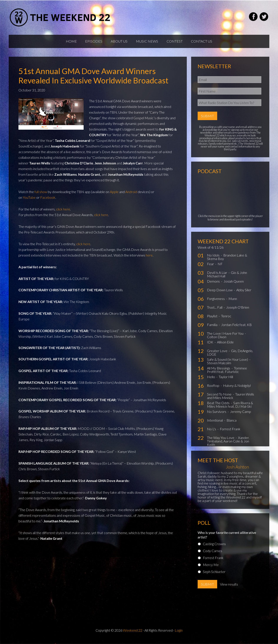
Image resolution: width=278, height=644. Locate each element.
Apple (114, 195)
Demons (214, 285)
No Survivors (217, 415)
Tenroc (226, 319)
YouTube (29, 201)
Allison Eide (225, 345)
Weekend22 (60, 17)
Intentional (215, 424)
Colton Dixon (217, 340)
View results (229, 587)
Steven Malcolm (219, 366)
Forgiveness (216, 302)
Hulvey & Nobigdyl (237, 389)
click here (63, 212)
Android (131, 195)
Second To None (220, 398)
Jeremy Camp (241, 415)
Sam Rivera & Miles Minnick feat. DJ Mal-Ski (230, 408)
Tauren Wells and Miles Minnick (231, 399)
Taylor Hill (226, 380)
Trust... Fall (215, 311)
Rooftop (213, 389)
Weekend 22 (133, 633)
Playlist (213, 319)
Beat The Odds (219, 406)
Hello (211, 380)
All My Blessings (219, 372)
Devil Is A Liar (217, 276)
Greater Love (218, 354)
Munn (233, 302)
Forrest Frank (230, 432)
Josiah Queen (234, 285)
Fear (211, 267)
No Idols (214, 259)
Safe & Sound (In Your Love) (228, 363)
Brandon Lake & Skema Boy (227, 260)
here (149, 258)
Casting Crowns (214, 547)
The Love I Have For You (226, 337)
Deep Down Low (220, 293)
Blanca (232, 424)
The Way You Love (221, 441)
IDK (210, 345)
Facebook (48, 201)
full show (41, 195)
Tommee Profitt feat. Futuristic (227, 373)
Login (179, 633)
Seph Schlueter (214, 575)
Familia (213, 328)
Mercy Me (211, 568)
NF (220, 267)
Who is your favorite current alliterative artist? (227, 538)
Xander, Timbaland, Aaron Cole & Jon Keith (228, 445)
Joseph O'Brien (238, 311)
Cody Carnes (213, 554)
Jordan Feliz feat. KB (236, 328)
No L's (212, 432)
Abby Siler (244, 293)
